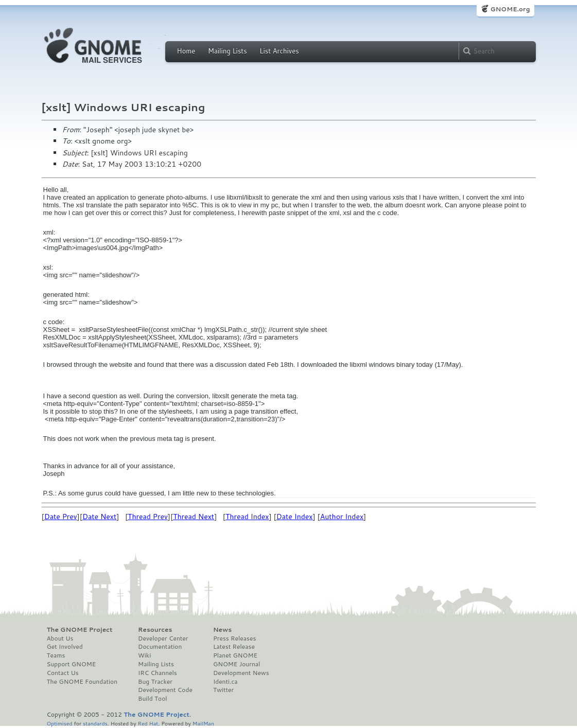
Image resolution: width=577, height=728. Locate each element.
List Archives (279, 51)
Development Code (165, 690)
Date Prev (61, 517)
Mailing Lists (228, 51)
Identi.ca (225, 682)
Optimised (60, 723)
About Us (60, 638)
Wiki (144, 655)
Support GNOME (72, 664)
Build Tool (152, 699)
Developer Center (163, 638)
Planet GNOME (235, 655)
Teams (56, 655)
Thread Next (194, 517)
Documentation (160, 647)
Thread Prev (148, 517)
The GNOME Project (80, 630)
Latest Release (234, 647)
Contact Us (63, 673)
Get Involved (65, 647)
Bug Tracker (155, 682)
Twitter (223, 690)
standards (95, 723)
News (222, 630)
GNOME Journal (237, 664)
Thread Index (247, 517)
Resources (155, 630)
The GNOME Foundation (82, 682)
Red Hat (148, 723)
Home (186, 51)
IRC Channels (158, 673)
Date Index (295, 517)
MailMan (203, 723)
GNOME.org (510, 9)
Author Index (342, 517)
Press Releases (234, 638)
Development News (241, 673)
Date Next (99, 517)
